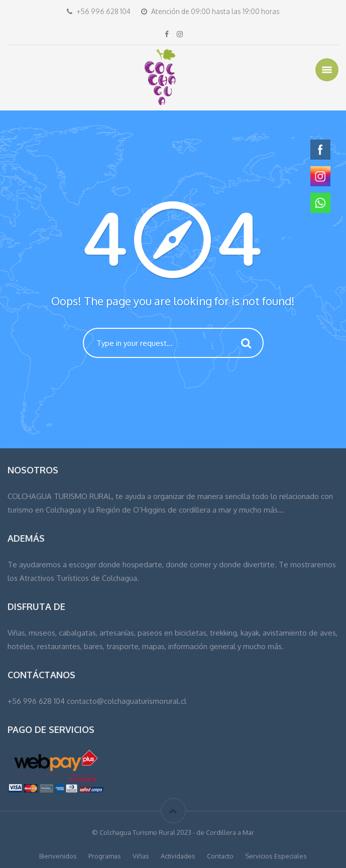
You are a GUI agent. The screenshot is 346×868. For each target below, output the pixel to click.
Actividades (178, 856)
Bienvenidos (58, 856)
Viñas (141, 856)
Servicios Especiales (276, 856)
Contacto (220, 856)
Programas (105, 856)
